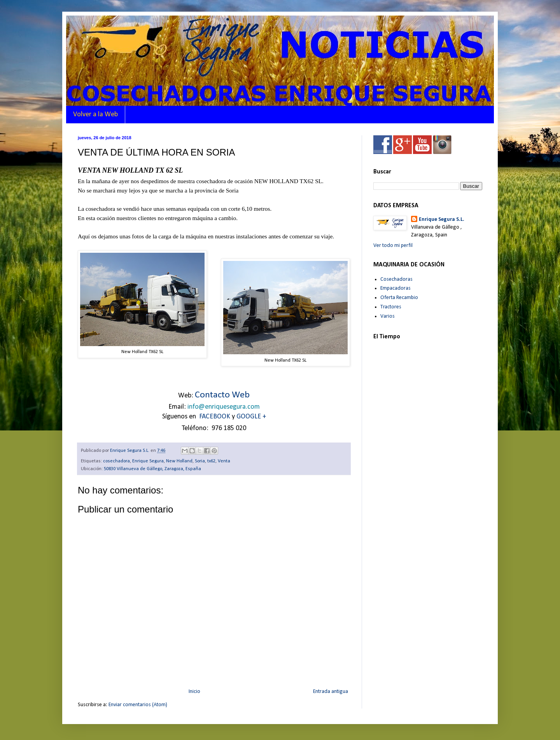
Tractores (391, 307)
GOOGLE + (251, 417)
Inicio (194, 692)
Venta (224, 461)
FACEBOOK (215, 417)
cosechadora (116, 461)
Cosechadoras (396, 279)
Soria (200, 461)
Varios (388, 316)
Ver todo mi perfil (393, 246)
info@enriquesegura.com (224, 407)
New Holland (179, 461)
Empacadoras (395, 288)
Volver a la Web (95, 115)
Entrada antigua (331, 692)
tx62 (211, 461)
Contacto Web (222, 395)
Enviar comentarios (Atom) (138, 705)
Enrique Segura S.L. (442, 220)
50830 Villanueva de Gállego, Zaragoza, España (152, 469)
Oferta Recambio (399, 298)
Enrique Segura (148, 461)
